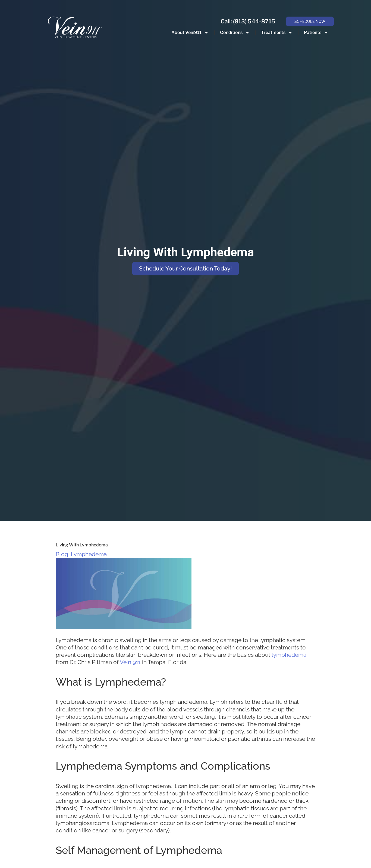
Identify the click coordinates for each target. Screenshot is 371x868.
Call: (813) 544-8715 (248, 21)
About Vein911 (190, 33)
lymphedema (289, 655)
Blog (62, 554)
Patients (316, 33)
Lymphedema (89, 554)
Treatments (277, 33)
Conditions (235, 33)
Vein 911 (130, 662)
